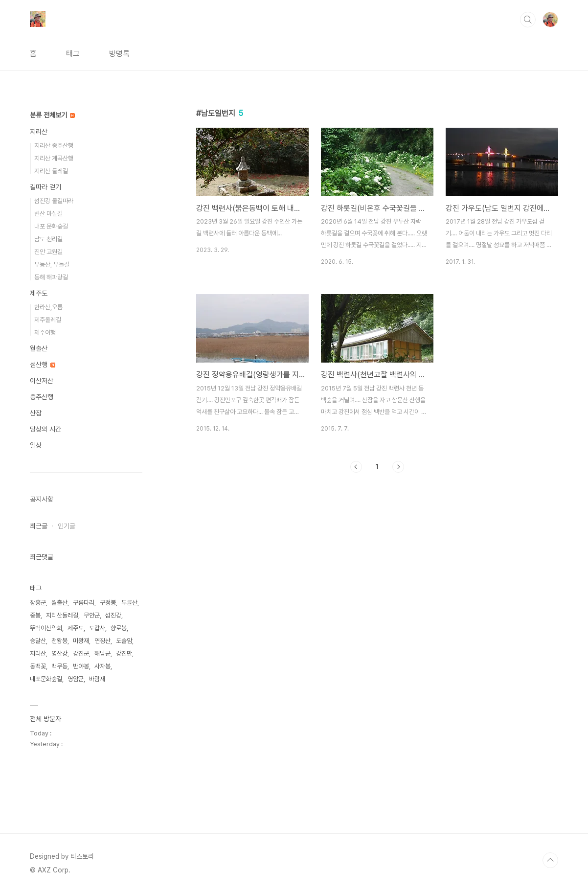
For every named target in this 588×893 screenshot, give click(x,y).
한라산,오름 (48, 307)
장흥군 (38, 603)
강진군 (81, 653)
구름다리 (84, 603)
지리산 (39, 132)
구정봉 (108, 603)
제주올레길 (48, 320)
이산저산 (42, 381)
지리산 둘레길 (51, 171)
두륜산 (129, 603)
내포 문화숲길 (51, 226)
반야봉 (81, 666)
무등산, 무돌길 (52, 264)
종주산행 (42, 397)
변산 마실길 (48, 214)
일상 (36, 445)
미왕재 (81, 641)
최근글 (39, 526)
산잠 (36, 413)
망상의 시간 (45, 429)
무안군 (92, 615)
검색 (528, 20)
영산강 (59, 653)
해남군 (102, 653)
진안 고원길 (48, 252)
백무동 (59, 666)
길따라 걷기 (45, 187)
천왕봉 (59, 641)
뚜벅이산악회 (46, 628)
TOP (550, 860)
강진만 (124, 653)
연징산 (102, 641)
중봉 (35, 615)
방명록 (119, 54)
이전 (356, 467)
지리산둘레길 (62, 615)
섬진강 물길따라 (54, 201)
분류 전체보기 (52, 115)
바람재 (97, 679)
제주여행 (45, 332)
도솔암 (124, 641)
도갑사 (97, 628)
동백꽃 (38, 666)
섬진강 (113, 615)
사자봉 (102, 666)
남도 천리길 (48, 239)
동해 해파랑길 (51, 277)
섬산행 (43, 365)
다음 (398, 467)
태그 (73, 54)
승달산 (38, 641)
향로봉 (119, 628)
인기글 (67, 526)
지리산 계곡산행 (54, 158)
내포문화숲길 (46, 679)
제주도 (39, 293)
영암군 (76, 679)
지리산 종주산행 (54, 146)
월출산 (39, 348)
